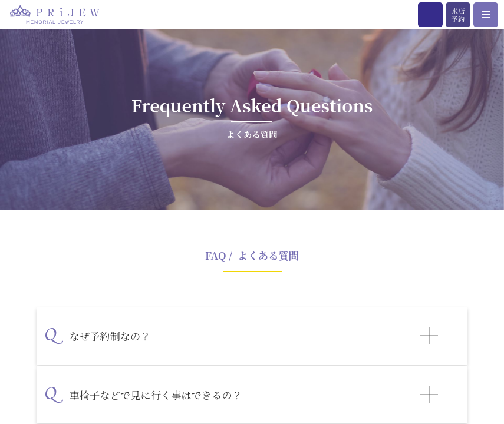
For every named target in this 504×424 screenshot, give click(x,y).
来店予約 (458, 15)
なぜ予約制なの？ (110, 336)
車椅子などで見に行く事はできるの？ (156, 395)
